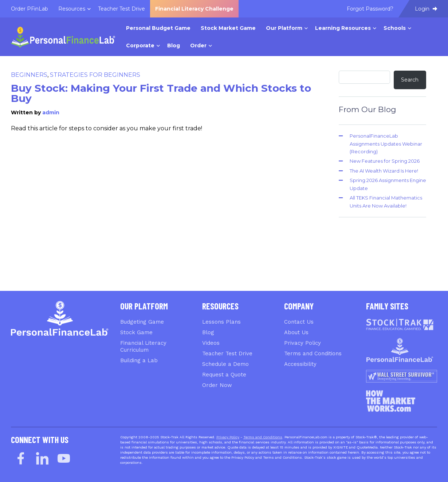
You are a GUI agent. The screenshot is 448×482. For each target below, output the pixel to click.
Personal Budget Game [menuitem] (158, 28)
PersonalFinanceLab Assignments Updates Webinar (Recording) (386, 144)
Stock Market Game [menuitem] (228, 28)
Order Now (217, 385)
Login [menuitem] (426, 9)
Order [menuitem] (198, 46)
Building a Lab (139, 360)
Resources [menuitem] (72, 9)
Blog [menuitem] (174, 46)
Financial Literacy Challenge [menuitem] (194, 9)
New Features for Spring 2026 (385, 161)
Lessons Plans (221, 322)
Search (410, 80)
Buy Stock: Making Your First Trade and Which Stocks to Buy (161, 93)
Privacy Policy (302, 343)
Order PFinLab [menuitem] (30, 9)
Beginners (29, 75)
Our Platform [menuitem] (284, 28)
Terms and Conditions (313, 353)
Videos (211, 343)
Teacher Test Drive (227, 353)
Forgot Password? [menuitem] (370, 9)
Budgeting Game (142, 322)
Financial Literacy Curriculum (143, 346)
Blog (208, 332)
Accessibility (300, 364)
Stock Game (136, 332)
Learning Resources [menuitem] (343, 28)
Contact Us (299, 322)
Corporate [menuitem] (140, 46)
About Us (296, 332)
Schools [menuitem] (395, 28)
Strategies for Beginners (95, 75)
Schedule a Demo (225, 364)
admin (51, 112)
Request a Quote (224, 375)
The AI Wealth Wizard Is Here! (384, 171)
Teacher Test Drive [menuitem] (121, 9)
